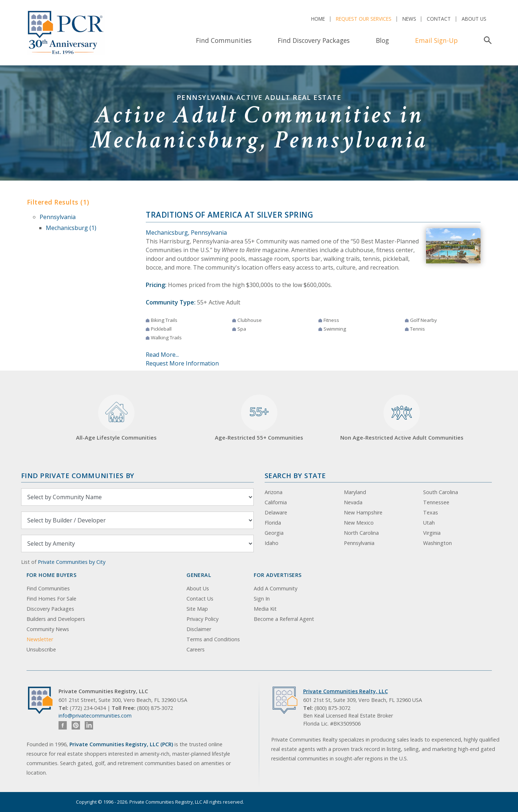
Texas (431, 512)
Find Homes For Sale (51, 599)
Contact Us (200, 599)
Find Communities (224, 40)
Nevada (353, 502)
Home (318, 19)
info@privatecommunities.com (95, 716)
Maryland (355, 492)
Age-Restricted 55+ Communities (259, 418)
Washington (437, 543)
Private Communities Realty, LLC (346, 691)
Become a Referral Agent (284, 619)
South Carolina (441, 492)
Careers (196, 649)
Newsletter (40, 639)
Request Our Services (364, 19)
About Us (474, 19)
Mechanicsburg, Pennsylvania (186, 233)
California (276, 502)
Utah (429, 523)
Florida (273, 523)
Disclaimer (199, 629)
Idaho (272, 543)
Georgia (274, 533)
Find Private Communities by (78, 475)
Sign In (262, 599)
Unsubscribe (41, 649)
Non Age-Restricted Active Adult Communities (402, 418)
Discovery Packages (50, 609)
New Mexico (359, 523)
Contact (439, 19)
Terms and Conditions (213, 639)
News (409, 19)
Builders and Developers (56, 619)
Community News (48, 629)
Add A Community (276, 588)
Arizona (274, 492)
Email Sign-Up (436, 40)
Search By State (295, 475)
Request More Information (182, 363)
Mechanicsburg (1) (71, 228)
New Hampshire (363, 512)
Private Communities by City (72, 562)
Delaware (276, 512)
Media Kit (265, 609)
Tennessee (436, 502)
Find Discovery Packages (314, 40)
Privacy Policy (202, 619)
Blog (382, 40)
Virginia (432, 533)
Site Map (197, 609)
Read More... (162, 355)
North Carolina (361, 533)
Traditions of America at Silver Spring (230, 215)
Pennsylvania (58, 217)
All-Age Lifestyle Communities (116, 418)
